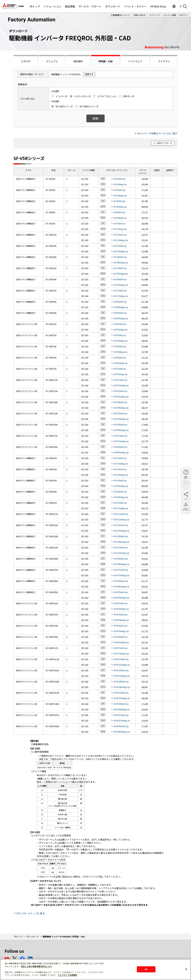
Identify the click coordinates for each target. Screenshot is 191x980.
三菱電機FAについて (120, 15)
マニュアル (52, 61)
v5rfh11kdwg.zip (122, 665)
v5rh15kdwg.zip (121, 531)
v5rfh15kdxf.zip (121, 670)
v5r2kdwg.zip (120, 195)
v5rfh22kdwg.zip (122, 698)
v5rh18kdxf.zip (121, 536)
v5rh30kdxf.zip (121, 559)
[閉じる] (186, 969)
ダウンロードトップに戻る (30, 913)
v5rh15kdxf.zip (121, 525)
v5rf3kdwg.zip (120, 352)
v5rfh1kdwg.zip (121, 609)
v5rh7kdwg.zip (121, 508)
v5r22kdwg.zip (121, 274)
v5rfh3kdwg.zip (121, 631)
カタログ (26, 61)
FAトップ (35, 6)
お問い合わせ (140, 15)
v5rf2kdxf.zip (120, 335)
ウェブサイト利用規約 (67, 975)
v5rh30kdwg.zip (121, 564)
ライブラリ (164, 61)
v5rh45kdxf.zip (121, 581)
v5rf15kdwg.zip (121, 397)
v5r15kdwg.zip (121, 251)
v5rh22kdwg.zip (121, 553)
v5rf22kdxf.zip (120, 413)
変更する (89, 74)
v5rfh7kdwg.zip (121, 653)
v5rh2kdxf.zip (120, 469)
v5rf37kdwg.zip (121, 441)
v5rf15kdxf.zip (120, 391)
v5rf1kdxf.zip (120, 324)
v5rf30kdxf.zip (120, 425)
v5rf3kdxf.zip (120, 346)
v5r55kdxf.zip (120, 313)
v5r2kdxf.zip (119, 190)
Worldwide (174, 6)
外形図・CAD (105, 61)
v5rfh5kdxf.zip (120, 637)
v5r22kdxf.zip (120, 268)
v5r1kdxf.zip (119, 179)
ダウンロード (113, 6)
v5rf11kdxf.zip (120, 380)
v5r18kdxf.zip (120, 257)
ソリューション (52, 6)
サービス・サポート (90, 6)
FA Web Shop (158, 6)
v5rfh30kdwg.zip (122, 709)
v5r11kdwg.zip (121, 240)
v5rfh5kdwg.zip (121, 642)
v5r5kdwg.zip (120, 218)
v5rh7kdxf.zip (120, 503)
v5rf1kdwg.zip (120, 329)
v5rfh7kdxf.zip (120, 648)
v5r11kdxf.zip (120, 235)
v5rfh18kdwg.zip (122, 687)
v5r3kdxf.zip (119, 201)
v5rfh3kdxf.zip (120, 626)
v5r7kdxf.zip (119, 223)
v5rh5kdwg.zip (121, 497)
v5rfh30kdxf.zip (121, 704)
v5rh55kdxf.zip (121, 592)
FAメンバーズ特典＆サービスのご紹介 (157, 133)
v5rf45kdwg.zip (121, 452)
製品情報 (70, 6)
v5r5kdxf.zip (119, 212)
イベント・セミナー (135, 6)
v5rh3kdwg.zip (121, 486)
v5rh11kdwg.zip (121, 519)
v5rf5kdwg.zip (120, 363)
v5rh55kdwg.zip (121, 598)
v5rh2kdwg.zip (121, 475)
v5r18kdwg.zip (121, 262)
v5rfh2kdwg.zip (121, 620)
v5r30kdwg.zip (121, 285)
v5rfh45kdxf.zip (121, 726)
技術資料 (78, 61)
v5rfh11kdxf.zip (121, 659)
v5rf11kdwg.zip (121, 385)
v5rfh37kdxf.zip (121, 715)
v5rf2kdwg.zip (120, 341)
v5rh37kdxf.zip (121, 570)
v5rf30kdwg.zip (121, 430)
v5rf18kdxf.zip (120, 402)
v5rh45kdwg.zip (121, 586)
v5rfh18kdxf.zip (121, 681)
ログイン (184, 15)
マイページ (155, 15)
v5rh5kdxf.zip (120, 492)
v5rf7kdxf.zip (120, 369)
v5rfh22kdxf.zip (121, 693)
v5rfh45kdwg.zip (122, 732)
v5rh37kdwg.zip (121, 575)
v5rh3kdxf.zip (120, 480)
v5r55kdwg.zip (121, 318)
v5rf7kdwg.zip (120, 374)
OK (146, 969)
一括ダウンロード (164, 143)
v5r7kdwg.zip (120, 229)
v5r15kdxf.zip (120, 246)
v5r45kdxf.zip (120, 302)
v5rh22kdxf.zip (121, 547)
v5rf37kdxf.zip (120, 436)
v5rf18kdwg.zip (121, 408)
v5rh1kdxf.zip (120, 458)
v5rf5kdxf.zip (120, 358)
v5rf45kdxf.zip (120, 447)
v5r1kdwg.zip (120, 184)
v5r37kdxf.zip (120, 290)
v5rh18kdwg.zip (121, 542)
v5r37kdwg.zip (121, 296)
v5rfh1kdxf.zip (120, 603)
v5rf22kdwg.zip (121, 419)
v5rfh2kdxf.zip (120, 614)
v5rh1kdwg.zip (121, 464)
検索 (95, 118)
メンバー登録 (170, 15)
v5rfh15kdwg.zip (122, 676)
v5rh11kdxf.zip (121, 514)
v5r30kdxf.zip (120, 279)
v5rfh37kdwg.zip (122, 721)
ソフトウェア (135, 61)
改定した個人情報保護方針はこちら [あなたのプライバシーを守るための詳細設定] (36, 966)
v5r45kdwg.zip (121, 307)
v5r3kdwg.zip (120, 207)
